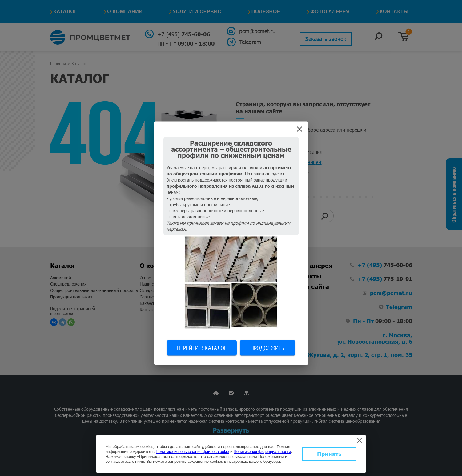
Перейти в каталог (202, 348)
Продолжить (267, 348)
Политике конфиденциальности (262, 451)
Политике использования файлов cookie (192, 451)
